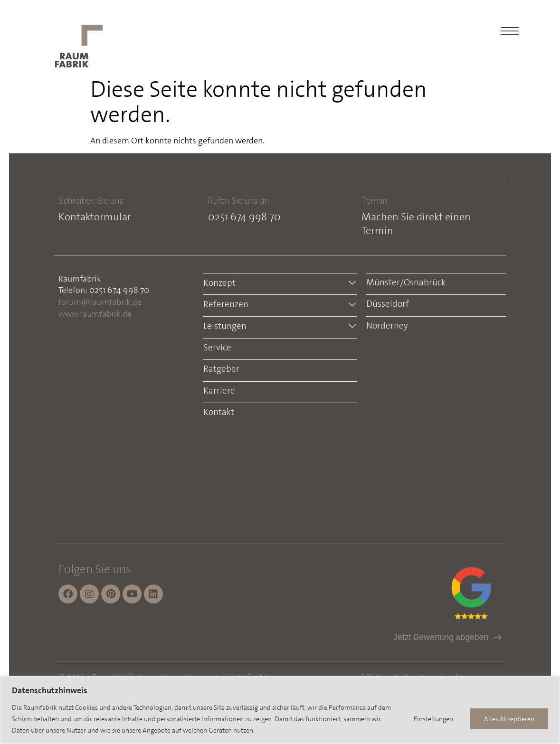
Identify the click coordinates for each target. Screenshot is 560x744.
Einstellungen (433, 719)
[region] (280, 710)
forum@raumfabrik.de (100, 302)
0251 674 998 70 (244, 217)
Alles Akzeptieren (509, 719)
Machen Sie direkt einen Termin (416, 224)
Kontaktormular (95, 217)
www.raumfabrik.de (95, 314)
